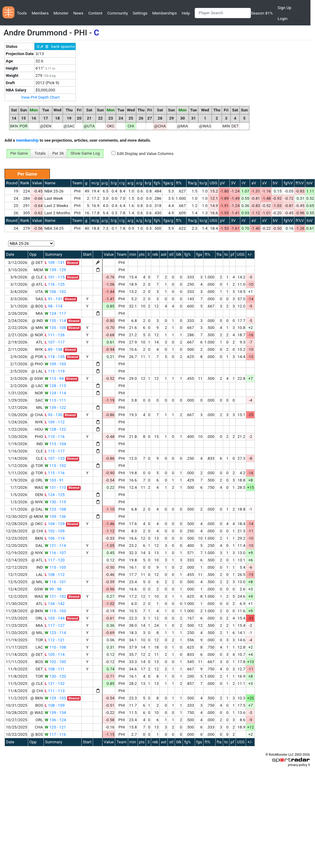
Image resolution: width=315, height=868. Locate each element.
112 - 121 (55, 640)
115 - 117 (55, 451)
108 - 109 (55, 705)
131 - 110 (55, 487)
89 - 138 (54, 349)
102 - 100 (55, 662)
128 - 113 (55, 386)
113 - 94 (54, 378)
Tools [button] (22, 13)
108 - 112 (55, 575)
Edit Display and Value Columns (145, 154)
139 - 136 (55, 516)
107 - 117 (55, 342)
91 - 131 (54, 299)
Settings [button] (140, 13)
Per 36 (58, 153)
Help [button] (186, 13)
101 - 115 (55, 277)
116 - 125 (55, 284)
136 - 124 (55, 720)
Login (283, 19)
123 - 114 (55, 633)
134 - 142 (55, 604)
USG (213, 183)
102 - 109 (55, 531)
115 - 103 (55, 611)
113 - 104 (55, 444)
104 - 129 (55, 524)
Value (37, 183)
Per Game (19, 153)
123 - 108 (55, 509)
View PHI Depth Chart (40, 97)
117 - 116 (55, 734)
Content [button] (95, 13)
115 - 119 (55, 371)
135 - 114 (55, 321)
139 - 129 (55, 270)
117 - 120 (55, 560)
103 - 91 (54, 480)
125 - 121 (55, 727)
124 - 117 (55, 313)
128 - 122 (55, 429)
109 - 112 (55, 422)
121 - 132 (55, 684)
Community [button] (118, 13)
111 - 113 (55, 691)
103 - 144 (55, 618)
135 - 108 (55, 328)
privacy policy (297, 765)
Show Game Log (85, 153)
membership (27, 140)
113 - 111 (55, 400)
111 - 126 (55, 335)
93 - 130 (54, 415)
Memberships (165, 13)
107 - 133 (55, 458)
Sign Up (284, 8)
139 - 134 (55, 713)
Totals (40, 153)
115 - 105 (55, 567)
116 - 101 (55, 582)
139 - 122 (55, 408)
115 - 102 (55, 466)
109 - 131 (55, 263)
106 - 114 (55, 538)
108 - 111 (55, 669)
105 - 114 (55, 654)
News (78, 13)
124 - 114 (55, 393)
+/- (250, 254)
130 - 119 (55, 502)
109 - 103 (55, 364)
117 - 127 (55, 625)
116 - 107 (55, 553)
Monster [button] (61, 13)
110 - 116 (55, 437)
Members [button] (40, 13)
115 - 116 (55, 473)
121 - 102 (55, 596)
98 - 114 (54, 306)
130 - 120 (55, 676)
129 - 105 (55, 698)
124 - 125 (55, 495)
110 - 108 (55, 647)
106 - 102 (55, 292)
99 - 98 (53, 589)
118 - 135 (55, 357)
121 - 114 (55, 546)
